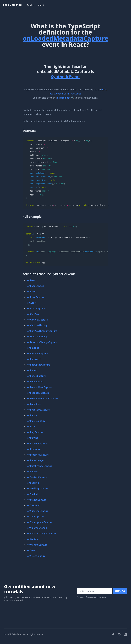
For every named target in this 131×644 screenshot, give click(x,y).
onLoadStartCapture (38, 410)
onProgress (34, 449)
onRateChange (35, 460)
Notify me (120, 591)
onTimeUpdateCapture (40, 522)
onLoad (31, 280)
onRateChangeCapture (40, 466)
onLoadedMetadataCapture (42, 398)
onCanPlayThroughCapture (42, 331)
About (41, 5)
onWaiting (33, 539)
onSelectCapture (36, 556)
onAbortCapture (36, 308)
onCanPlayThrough (38, 325)
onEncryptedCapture (39, 365)
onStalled (32, 494)
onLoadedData (35, 382)
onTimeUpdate (35, 517)
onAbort (32, 303)
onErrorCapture (36, 297)
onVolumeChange (37, 528)
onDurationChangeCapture (42, 342)
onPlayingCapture (37, 443)
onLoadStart (34, 404)
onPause (32, 415)
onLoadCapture (36, 286)
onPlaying (33, 438)
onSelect (32, 550)
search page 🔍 (66, 98)
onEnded (32, 370)
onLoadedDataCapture (40, 387)
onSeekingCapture (37, 488)
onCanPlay (33, 314)
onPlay (31, 427)
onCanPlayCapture (37, 320)
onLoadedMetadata (38, 393)
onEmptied (33, 348)
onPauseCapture (36, 421)
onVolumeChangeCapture (41, 533)
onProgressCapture (38, 455)
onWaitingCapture (37, 545)
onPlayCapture (35, 432)
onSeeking (33, 483)
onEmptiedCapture (38, 353)
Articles (30, 5)
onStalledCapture (37, 500)
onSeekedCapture (37, 477)
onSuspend (33, 505)
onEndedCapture (37, 376)
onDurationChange (38, 337)
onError (31, 292)
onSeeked (33, 472)
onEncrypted (34, 359)
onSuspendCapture (38, 511)
